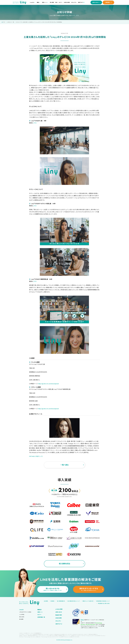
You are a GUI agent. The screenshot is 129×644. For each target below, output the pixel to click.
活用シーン (40, 612)
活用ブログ (80, 2)
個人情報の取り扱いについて (74, 601)
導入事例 (52, 2)
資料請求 (108, 2)
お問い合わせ (95, 2)
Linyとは (21, 610)
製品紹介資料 (59, 615)
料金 (56, 2)
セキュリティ (74, 2)
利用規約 (52, 601)
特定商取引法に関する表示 (104, 603)
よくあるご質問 (59, 609)
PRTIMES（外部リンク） (36, 456)
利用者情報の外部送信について (103, 601)
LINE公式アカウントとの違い (25, 612)
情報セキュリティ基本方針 (88, 601)
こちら (35, 123)
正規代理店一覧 (41, 617)
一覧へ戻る (64, 465)
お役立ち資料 (67, 2)
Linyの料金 (22, 614)
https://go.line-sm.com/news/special (48, 384)
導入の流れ (22, 617)
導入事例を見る (65, 564)
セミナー (61, 2)
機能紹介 (40, 610)
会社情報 (46, 601)
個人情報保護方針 (61, 601)
